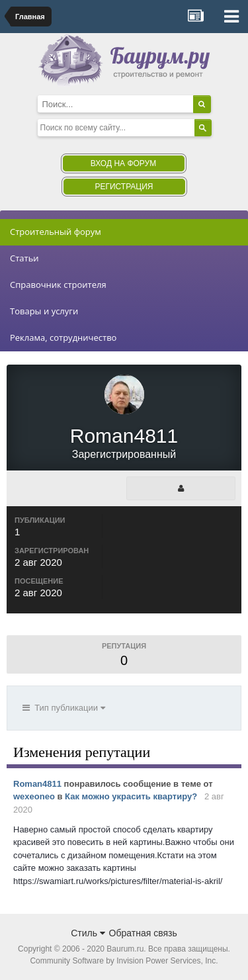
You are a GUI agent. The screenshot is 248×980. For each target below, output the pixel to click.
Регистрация (124, 187)
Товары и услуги (44, 311)
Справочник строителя (58, 285)
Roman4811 (37, 784)
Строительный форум (56, 232)
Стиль (88, 933)
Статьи (24, 258)
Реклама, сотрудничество (63, 337)
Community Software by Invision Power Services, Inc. (124, 961)
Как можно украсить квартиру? (131, 796)
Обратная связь (143, 933)
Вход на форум (123, 163)
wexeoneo (34, 796)
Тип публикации (64, 708)
